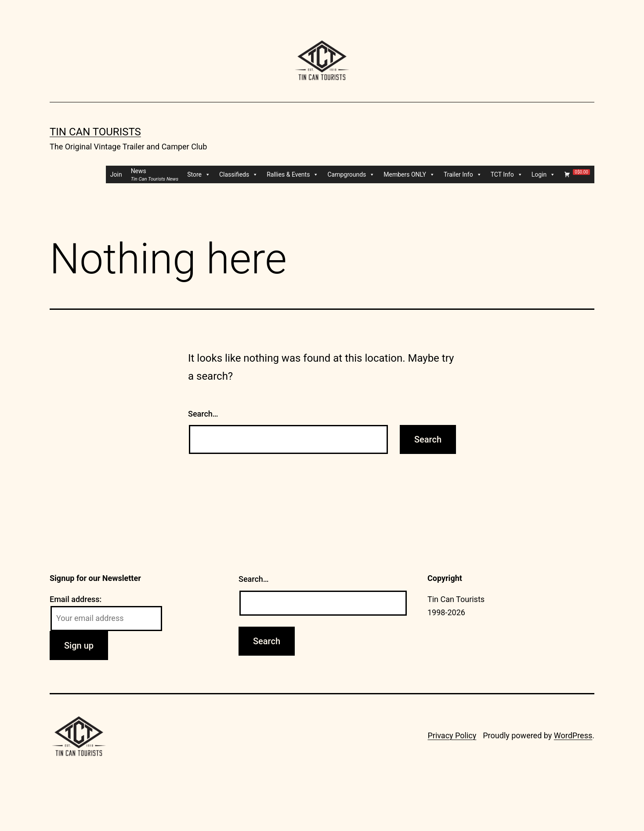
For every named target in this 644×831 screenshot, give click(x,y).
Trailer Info (463, 174)
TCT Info (507, 174)
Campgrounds (351, 174)
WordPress (573, 735)
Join (116, 174)
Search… (203, 414)
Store (199, 174)
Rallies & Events (293, 174)
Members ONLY (409, 174)
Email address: (76, 599)
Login (544, 174)
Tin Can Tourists (95, 132)
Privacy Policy (452, 735)
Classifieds (239, 174)
